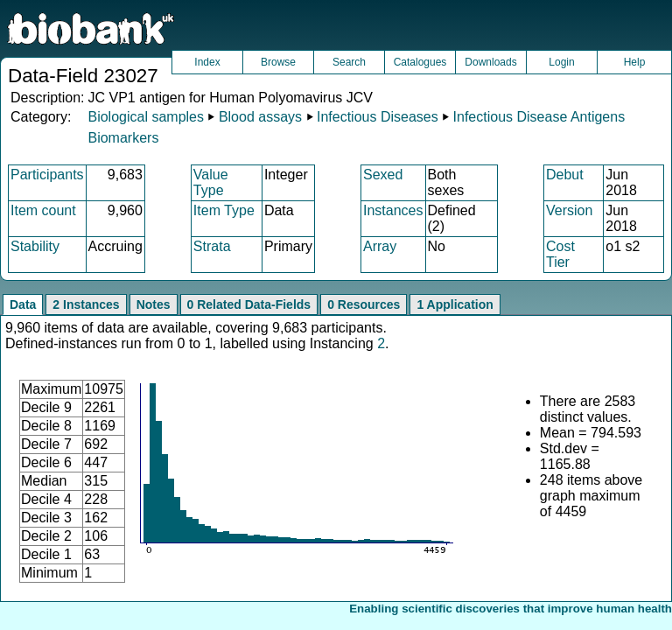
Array (380, 246)
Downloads (490, 62)
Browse (278, 62)
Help (635, 62)
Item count (43, 210)
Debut (565, 175)
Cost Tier (560, 254)
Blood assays (260, 117)
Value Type (211, 182)
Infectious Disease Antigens (539, 117)
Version (569, 210)
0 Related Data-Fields (249, 304)
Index (207, 62)
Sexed (383, 175)
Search (349, 62)
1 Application (455, 304)
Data (23, 304)
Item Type (224, 210)
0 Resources (364, 304)
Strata (212, 246)
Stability (35, 246)
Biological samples (146, 117)
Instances (393, 210)
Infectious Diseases (378, 117)
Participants (47, 175)
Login (561, 62)
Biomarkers (123, 138)
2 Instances (86, 304)
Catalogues (420, 62)
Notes (154, 304)
